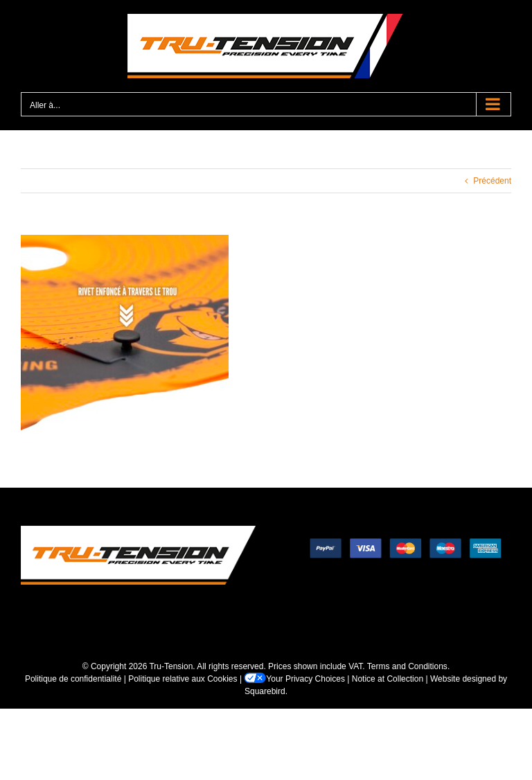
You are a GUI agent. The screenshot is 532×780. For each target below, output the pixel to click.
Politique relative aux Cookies (183, 679)
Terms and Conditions (407, 666)
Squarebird (265, 691)
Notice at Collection (388, 679)
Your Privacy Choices (294, 679)
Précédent (492, 181)
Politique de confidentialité (73, 679)
